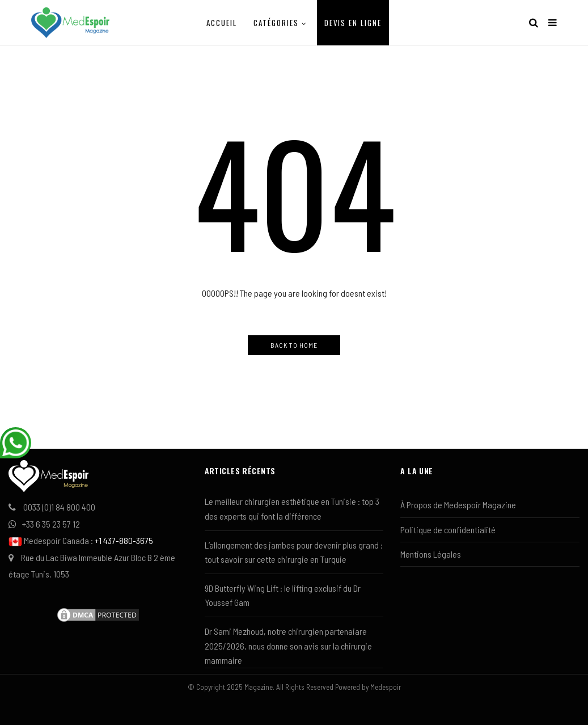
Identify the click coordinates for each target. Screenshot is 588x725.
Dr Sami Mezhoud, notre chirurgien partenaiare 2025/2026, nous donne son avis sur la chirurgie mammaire (288, 646)
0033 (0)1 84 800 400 (59, 507)
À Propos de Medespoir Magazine (458, 505)
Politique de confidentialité (448, 530)
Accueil (222, 23)
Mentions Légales (431, 554)
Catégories (276, 23)
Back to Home (294, 345)
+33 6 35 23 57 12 (51, 524)
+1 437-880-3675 (124, 540)
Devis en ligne (353, 23)
